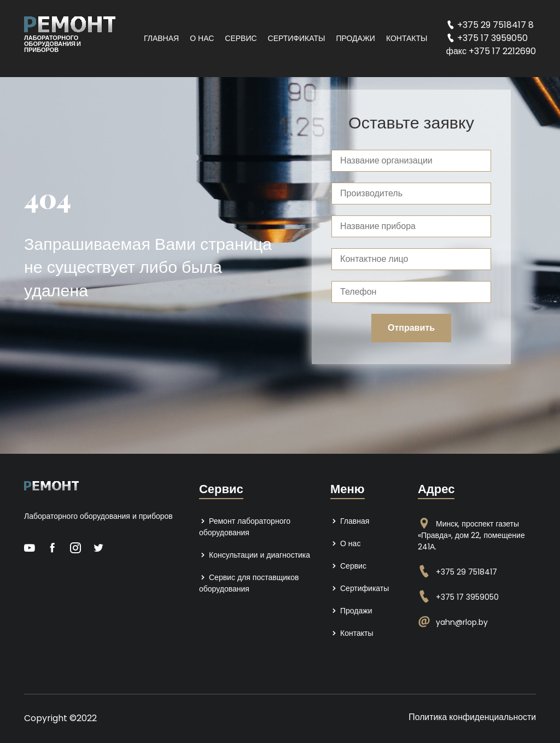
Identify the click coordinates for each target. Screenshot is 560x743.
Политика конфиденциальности (471, 717)
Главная (161, 38)
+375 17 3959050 (467, 597)
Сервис (241, 38)
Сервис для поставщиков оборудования (249, 583)
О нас (202, 38)
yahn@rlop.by (462, 622)
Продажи (355, 38)
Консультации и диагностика (255, 555)
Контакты (407, 38)
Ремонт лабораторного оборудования (245, 527)
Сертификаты (297, 38)
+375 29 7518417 (466, 572)
